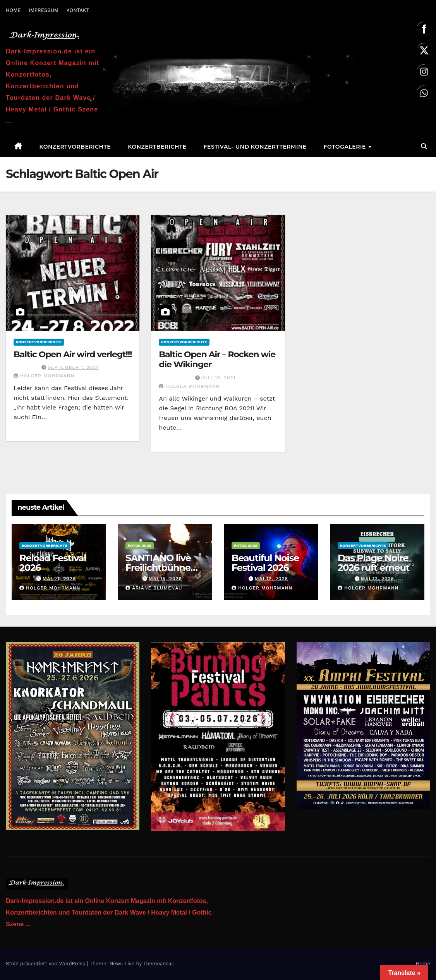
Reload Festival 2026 (53, 563)
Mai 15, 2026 (165, 579)
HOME (13, 10)
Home (423, 964)
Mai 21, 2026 (59, 579)
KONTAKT (78, 10)
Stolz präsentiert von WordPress (46, 964)
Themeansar (158, 964)
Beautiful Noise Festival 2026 (265, 563)
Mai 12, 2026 (271, 579)
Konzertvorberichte (75, 147)
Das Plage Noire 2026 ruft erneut (373, 563)
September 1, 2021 (73, 367)
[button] (424, 146)
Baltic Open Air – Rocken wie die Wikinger (217, 359)
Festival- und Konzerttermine (255, 147)
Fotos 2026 (140, 546)
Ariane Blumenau (154, 588)
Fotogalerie (346, 147)
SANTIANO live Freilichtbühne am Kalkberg (158, 568)
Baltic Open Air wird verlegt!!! (73, 354)
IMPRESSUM (44, 10)
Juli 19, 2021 (219, 378)
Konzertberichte (157, 147)
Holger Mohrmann (44, 376)
